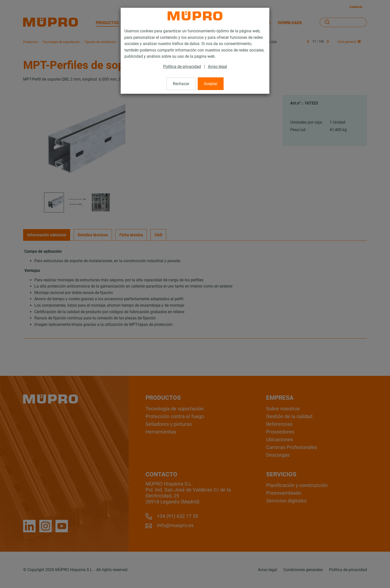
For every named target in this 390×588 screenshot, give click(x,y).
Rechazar (181, 84)
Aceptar (211, 84)
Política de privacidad (182, 67)
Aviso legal (218, 67)
